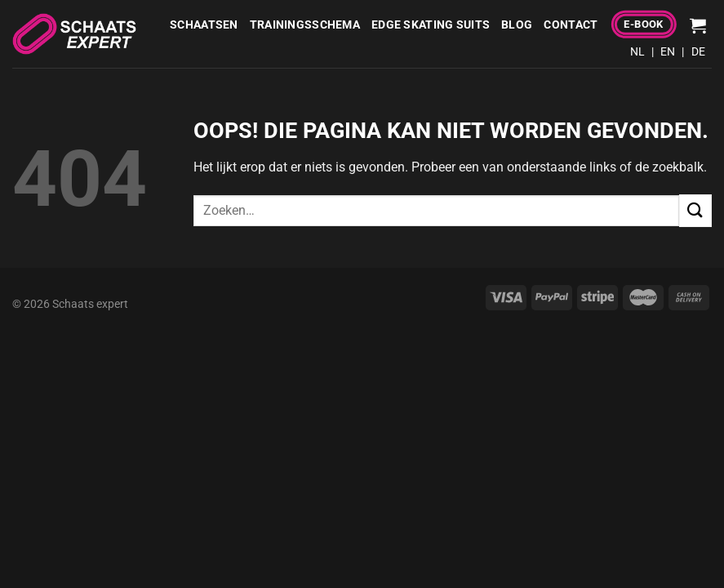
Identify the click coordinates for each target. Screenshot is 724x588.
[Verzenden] (695, 210)
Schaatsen (204, 25)
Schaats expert (90, 304)
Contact (571, 25)
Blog (517, 25)
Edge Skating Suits (431, 25)
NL (637, 51)
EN (668, 51)
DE (698, 51)
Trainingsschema (305, 25)
